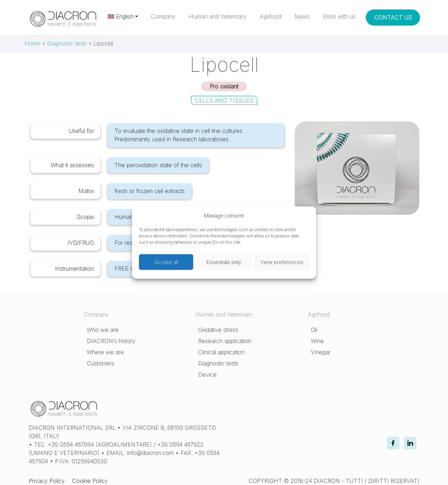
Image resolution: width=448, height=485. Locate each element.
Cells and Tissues (224, 100)
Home (33, 43)
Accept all (166, 262)
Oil (314, 330)
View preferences (282, 262)
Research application (225, 341)
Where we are (105, 352)
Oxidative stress (218, 330)
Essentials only (224, 262)
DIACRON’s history (111, 341)
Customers (101, 363)
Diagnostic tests (67, 43)
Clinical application (221, 352)
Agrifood (271, 16)
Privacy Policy (47, 481)
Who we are (103, 330)
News (302, 16)
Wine (317, 341)
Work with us (339, 16)
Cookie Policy (90, 481)
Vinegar (321, 352)
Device (207, 375)
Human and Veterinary (218, 16)
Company (163, 16)
